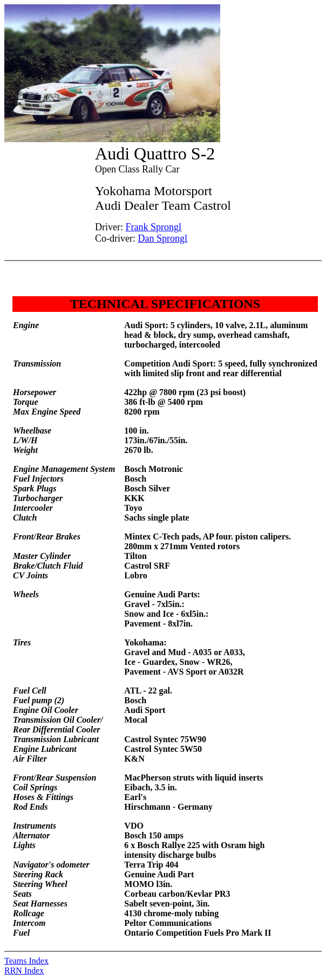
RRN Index (24, 971)
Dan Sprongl (163, 238)
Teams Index (26, 961)
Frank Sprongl (154, 227)
